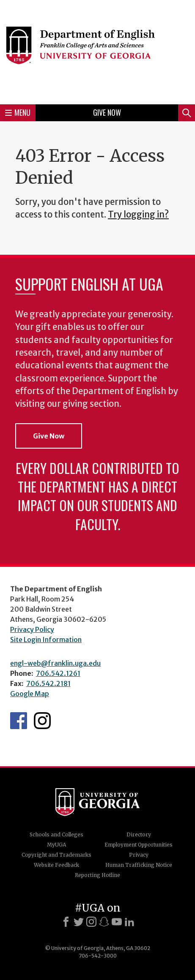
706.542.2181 (48, 683)
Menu (18, 112)
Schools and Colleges (56, 834)
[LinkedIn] (129, 922)
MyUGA (56, 845)
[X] (79, 922)
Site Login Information (46, 640)
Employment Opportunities (139, 845)
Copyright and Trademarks (56, 855)
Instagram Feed (42, 721)
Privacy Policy (32, 629)
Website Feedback (56, 865)
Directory (139, 834)
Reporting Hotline (97, 875)
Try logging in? (138, 215)
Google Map (30, 694)
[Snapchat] (104, 922)
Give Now (107, 112)
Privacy (139, 855)
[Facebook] (66, 922)
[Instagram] (91, 922)
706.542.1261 (58, 673)
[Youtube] (117, 922)
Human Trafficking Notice (139, 865)
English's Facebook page (19, 721)
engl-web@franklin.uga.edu (55, 663)
